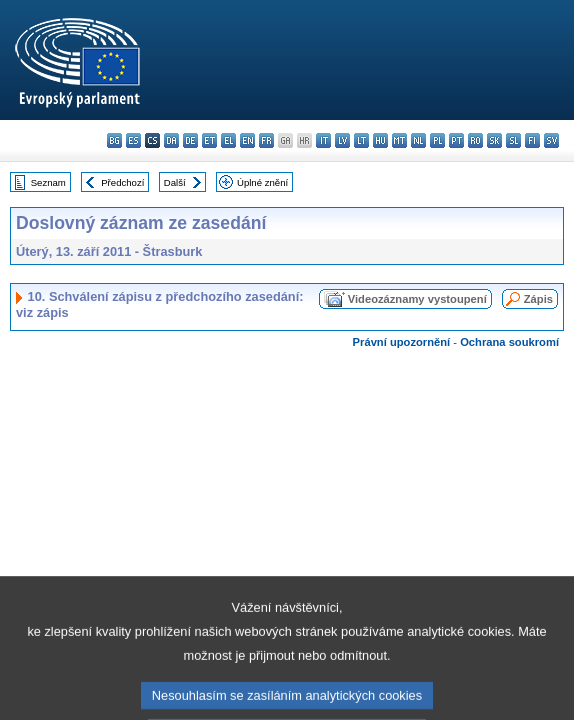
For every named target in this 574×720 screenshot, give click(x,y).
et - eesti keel (209, 140)
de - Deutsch (190, 140)
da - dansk (171, 140)
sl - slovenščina (513, 140)
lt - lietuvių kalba (361, 140)
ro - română (475, 140)
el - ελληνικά (228, 140)
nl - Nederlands (418, 140)
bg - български (114, 140)
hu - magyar (380, 140)
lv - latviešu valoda (342, 140)
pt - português (456, 140)
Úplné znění (262, 182)
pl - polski (437, 140)
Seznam (48, 182)
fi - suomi (532, 140)
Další (175, 182)
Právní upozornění (402, 342)
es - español (133, 140)
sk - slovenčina (494, 140)
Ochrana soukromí (509, 342)
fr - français (266, 140)
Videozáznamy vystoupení (417, 299)
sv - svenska (551, 140)
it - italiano (323, 140)
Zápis (538, 299)
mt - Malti (399, 140)
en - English (247, 140)
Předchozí (122, 182)
